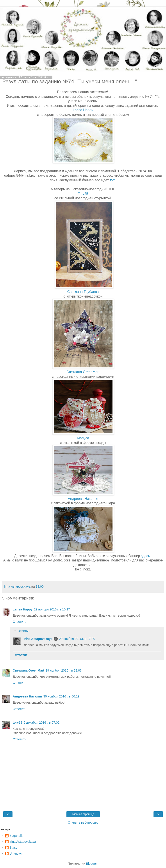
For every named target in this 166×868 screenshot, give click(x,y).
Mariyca (83, 438)
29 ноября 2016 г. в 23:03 (64, 670)
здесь (145, 556)
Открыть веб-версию (83, 823)
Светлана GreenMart (83, 372)
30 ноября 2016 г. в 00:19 (62, 696)
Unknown (16, 853)
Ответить (20, 622)
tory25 (17, 723)
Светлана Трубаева (83, 292)
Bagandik (16, 836)
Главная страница (83, 814)
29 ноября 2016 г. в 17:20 (77, 639)
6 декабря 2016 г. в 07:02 (41, 723)
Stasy (13, 848)
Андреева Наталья (83, 499)
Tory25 (83, 194)
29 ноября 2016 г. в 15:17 (52, 609)
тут (112, 180)
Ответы (23, 631)
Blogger (91, 864)
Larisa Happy (83, 110)
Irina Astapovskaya (38, 639)
